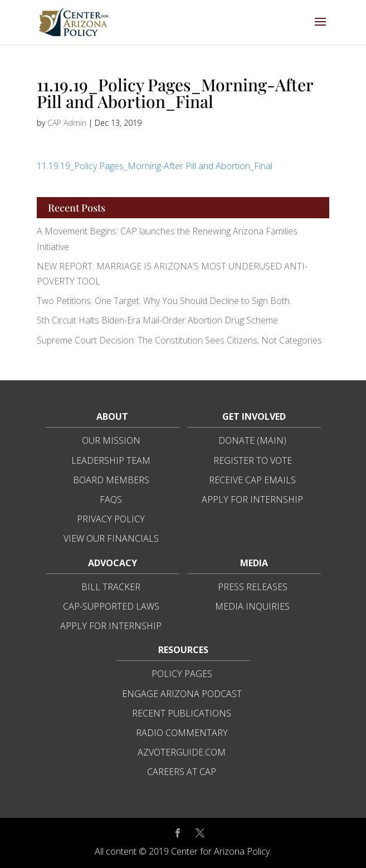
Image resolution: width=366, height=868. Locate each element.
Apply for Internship (252, 499)
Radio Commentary (182, 733)
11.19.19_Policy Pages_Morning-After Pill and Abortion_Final (155, 166)
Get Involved (254, 416)
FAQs (111, 499)
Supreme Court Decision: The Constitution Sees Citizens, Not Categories (179, 340)
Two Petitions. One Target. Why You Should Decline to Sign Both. (164, 301)
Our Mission (111, 440)
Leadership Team (111, 460)
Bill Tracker (111, 587)
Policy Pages (182, 674)
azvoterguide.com (182, 752)
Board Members (111, 480)
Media (254, 563)
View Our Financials (111, 538)
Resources (183, 650)
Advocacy (113, 563)
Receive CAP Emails (252, 480)
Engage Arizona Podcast (182, 694)
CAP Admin (67, 123)
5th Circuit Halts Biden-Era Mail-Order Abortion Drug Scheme (157, 320)
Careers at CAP (182, 772)
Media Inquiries (252, 606)
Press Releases (253, 587)
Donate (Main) (252, 440)
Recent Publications (182, 713)
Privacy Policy (111, 519)
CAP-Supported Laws (111, 606)
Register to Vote (253, 460)
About (112, 416)
